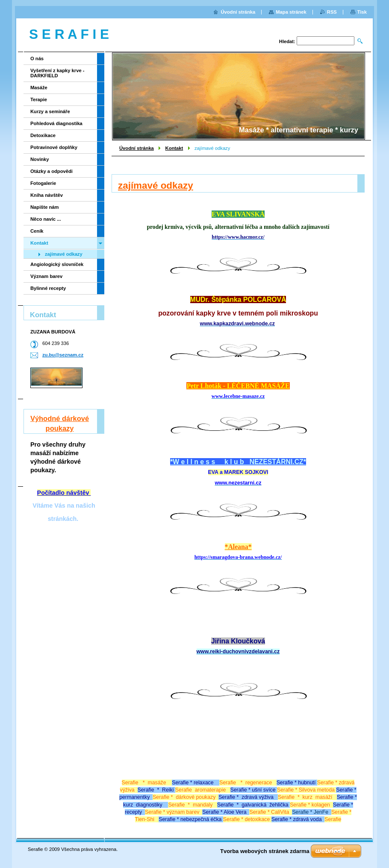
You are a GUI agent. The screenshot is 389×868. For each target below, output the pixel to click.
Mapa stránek (291, 12)
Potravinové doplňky (54, 147)
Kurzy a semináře (50, 111)
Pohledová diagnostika (56, 123)
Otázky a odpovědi (52, 171)
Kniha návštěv (47, 195)
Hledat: (287, 41)
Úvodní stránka (137, 148)
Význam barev (46, 276)
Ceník (37, 231)
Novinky (40, 159)
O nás (37, 58)
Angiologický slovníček (57, 264)
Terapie (39, 99)
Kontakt (174, 148)
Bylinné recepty (48, 288)
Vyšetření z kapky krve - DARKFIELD (57, 73)
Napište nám (45, 207)
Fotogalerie (43, 183)
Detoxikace (43, 135)
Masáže (39, 88)
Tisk (362, 12)
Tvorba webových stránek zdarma (265, 851)
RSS (332, 12)
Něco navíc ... (46, 219)
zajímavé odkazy (64, 254)
